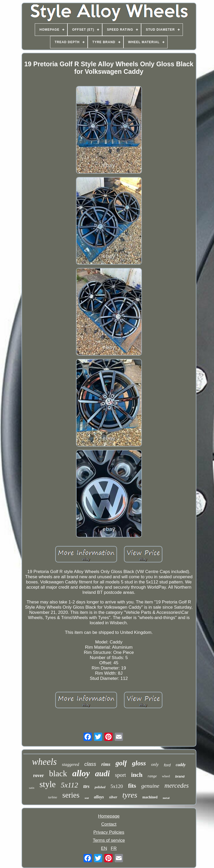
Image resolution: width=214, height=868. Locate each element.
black (58, 773)
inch (137, 775)
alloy (81, 773)
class (90, 764)
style (47, 784)
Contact (109, 824)
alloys (99, 797)
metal (166, 798)
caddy (181, 765)
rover (39, 775)
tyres (130, 795)
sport (120, 775)
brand (180, 776)
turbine (53, 797)
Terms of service (109, 840)
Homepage (109, 816)
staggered (71, 764)
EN (104, 848)
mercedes (177, 785)
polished (100, 787)
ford (167, 765)
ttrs (86, 786)
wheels (44, 762)
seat (87, 798)
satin (32, 788)
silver (113, 797)
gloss (139, 763)
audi (102, 774)
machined (150, 797)
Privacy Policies (109, 832)
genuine (150, 786)
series (71, 795)
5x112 (70, 785)
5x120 (117, 786)
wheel (166, 776)
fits (132, 786)
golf (121, 763)
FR (114, 848)
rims (106, 764)
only (155, 764)
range (152, 776)
